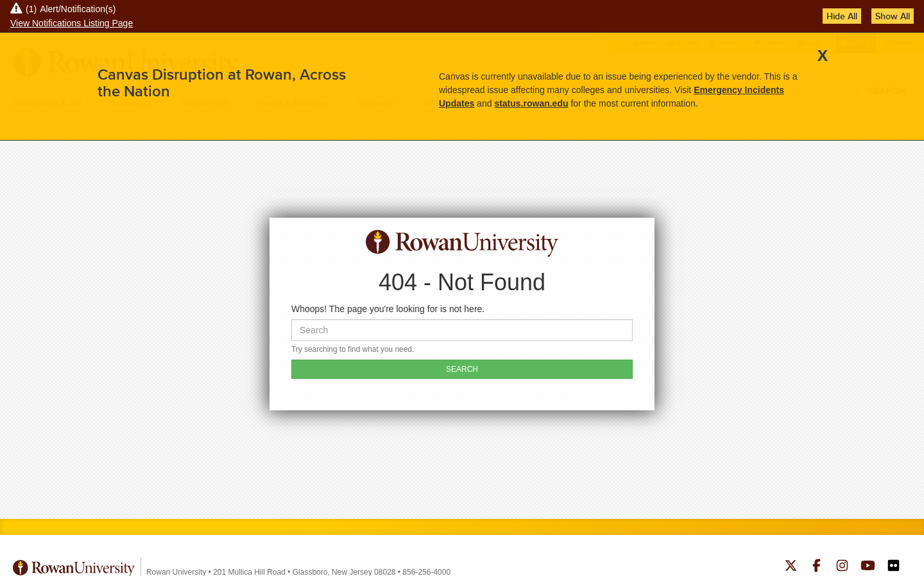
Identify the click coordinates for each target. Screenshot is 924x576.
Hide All (842, 16)
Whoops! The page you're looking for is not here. (388, 309)
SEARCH (462, 369)
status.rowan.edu (531, 103)
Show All (893, 16)
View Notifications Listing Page (72, 23)
